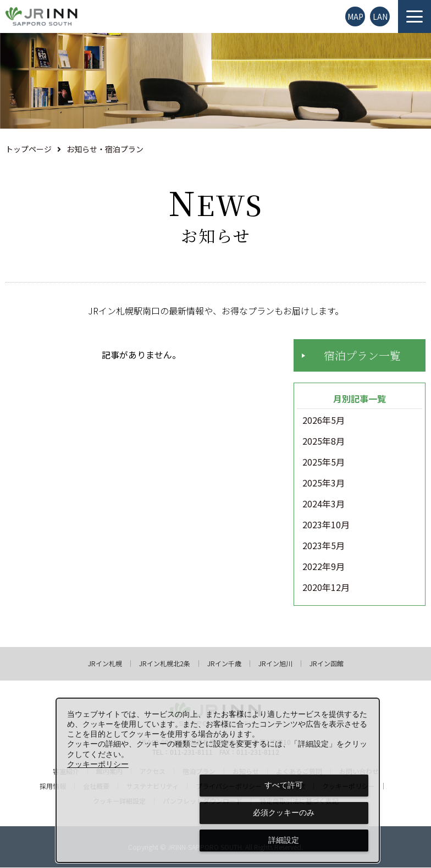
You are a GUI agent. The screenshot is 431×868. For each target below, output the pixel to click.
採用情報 (53, 787)
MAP (355, 16)
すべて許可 (284, 785)
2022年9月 (324, 567)
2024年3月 (324, 505)
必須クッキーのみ (284, 812)
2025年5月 (324, 463)
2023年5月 (324, 546)
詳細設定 (284, 840)
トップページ (29, 149)
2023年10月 (326, 526)
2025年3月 (324, 484)
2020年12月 (326, 588)
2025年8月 (324, 442)
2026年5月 (324, 421)
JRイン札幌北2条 (165, 664)
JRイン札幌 (105, 664)
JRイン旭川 (275, 664)
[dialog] (218, 780)
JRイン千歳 (224, 664)
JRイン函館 (327, 664)
